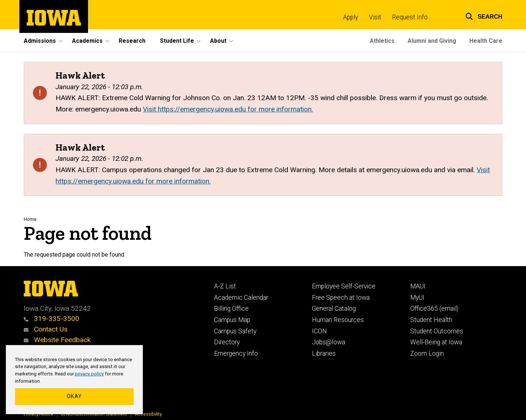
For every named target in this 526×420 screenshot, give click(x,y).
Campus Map (232, 320)
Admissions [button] (40, 41)
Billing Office (231, 309)
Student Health (431, 320)
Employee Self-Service (344, 286)
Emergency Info (236, 353)
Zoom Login (427, 353)
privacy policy (89, 374)
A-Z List (225, 286)
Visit (375, 17)
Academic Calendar (241, 298)
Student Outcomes (437, 331)
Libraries (324, 353)
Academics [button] (87, 41)
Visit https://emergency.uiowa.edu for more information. (228, 109)
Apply (350, 17)
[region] (74, 380)
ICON (319, 331)
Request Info (410, 17)
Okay (74, 396)
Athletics (382, 41)
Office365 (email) (434, 309)
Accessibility (148, 414)
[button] (479, 16)
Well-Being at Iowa (436, 342)
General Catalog (334, 309)
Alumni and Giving (432, 41)
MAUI (418, 286)
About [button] (218, 41)
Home (30, 219)
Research (132, 41)
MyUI (417, 298)
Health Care (486, 41)
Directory (227, 342)
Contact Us (46, 329)
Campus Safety (235, 331)
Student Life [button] (177, 41)
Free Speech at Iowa (341, 298)
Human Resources (338, 320)
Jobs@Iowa (329, 342)
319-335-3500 (52, 319)
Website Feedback (57, 340)
